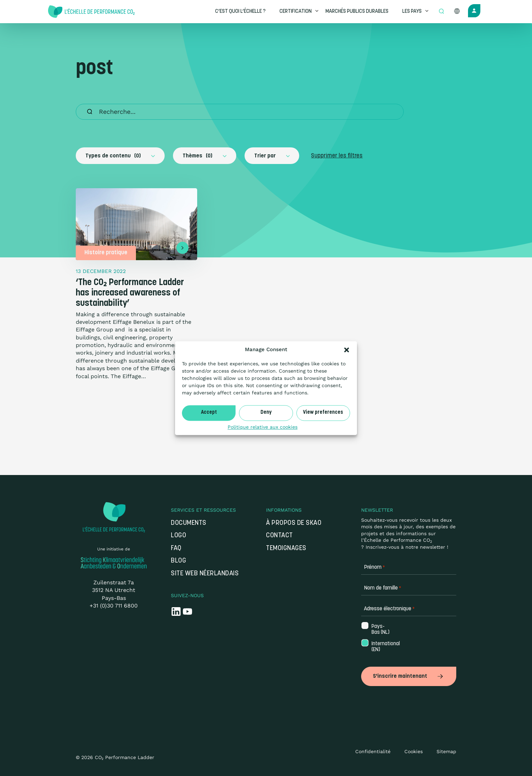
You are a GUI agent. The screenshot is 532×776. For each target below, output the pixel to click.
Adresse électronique (389, 609)
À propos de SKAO (294, 523)
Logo (178, 536)
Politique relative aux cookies (263, 427)
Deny (266, 413)
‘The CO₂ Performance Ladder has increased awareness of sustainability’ (130, 293)
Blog (178, 561)
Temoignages (286, 549)
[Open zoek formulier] (441, 12)
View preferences (323, 413)
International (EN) (382, 647)
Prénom (374, 568)
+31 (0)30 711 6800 (114, 606)
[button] (347, 350)
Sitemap (446, 750)
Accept (209, 413)
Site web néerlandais (205, 574)
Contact (281, 536)
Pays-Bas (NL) (380, 630)
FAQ (176, 549)
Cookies (414, 750)
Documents (189, 523)
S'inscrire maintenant (409, 676)
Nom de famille (383, 588)
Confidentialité (373, 750)
